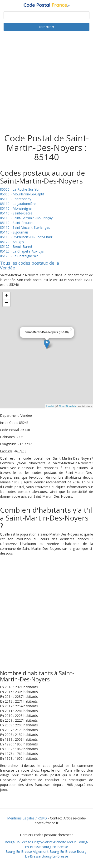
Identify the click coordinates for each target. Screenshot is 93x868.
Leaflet (50, 406)
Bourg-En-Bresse (18, 842)
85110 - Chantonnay (16, 199)
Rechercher (47, 27)
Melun (72, 842)
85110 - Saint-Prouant (17, 223)
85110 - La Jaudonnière (18, 204)
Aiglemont (41, 851)
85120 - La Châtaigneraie (19, 256)
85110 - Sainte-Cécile (16, 213)
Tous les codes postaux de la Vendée (29, 265)
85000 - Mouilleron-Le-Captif (22, 194)
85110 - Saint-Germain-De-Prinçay (26, 218)
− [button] (7, 303)
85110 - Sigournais (14, 232)
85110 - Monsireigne (16, 208)
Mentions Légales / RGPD (27, 818)
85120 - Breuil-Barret (16, 246)
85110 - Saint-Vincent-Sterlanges (25, 227)
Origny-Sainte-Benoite (49, 842)
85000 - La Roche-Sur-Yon (20, 189)
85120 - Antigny (12, 242)
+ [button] (7, 296)
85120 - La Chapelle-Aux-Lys (22, 251)
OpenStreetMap (68, 406)
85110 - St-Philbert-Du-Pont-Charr (26, 237)
